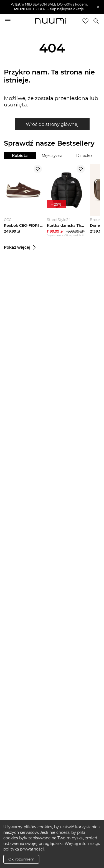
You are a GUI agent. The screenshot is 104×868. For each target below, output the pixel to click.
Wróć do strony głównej (52, 124)
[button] (49, 7)
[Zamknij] (98, 7)
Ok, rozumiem (21, 859)
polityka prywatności (24, 849)
